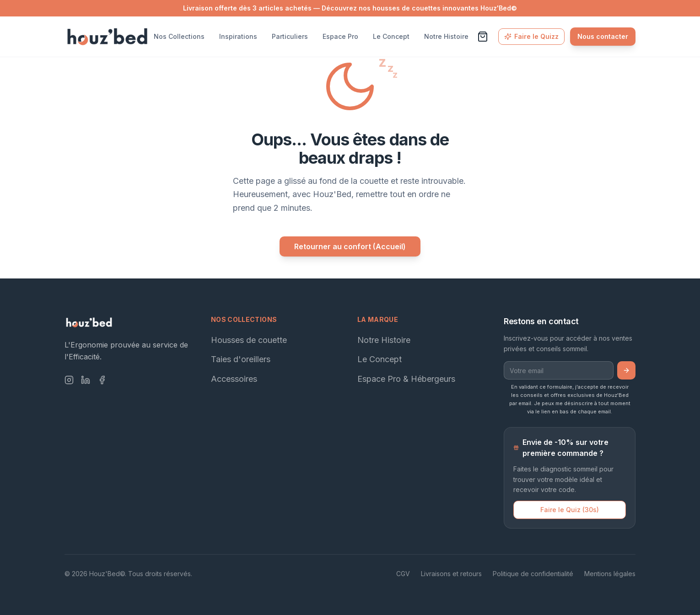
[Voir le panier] (483, 37)
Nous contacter (603, 36)
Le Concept (391, 36)
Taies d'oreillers (241, 359)
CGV (403, 574)
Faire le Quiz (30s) (570, 510)
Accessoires (234, 379)
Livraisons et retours (451, 574)
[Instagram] (69, 380)
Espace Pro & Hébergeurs (406, 379)
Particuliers (290, 36)
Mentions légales (610, 574)
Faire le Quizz (531, 36)
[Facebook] (102, 380)
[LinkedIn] (86, 380)
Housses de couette (249, 340)
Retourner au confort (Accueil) (350, 246)
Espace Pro (340, 36)
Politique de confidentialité (533, 574)
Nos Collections (179, 36)
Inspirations (238, 36)
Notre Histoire (446, 36)
